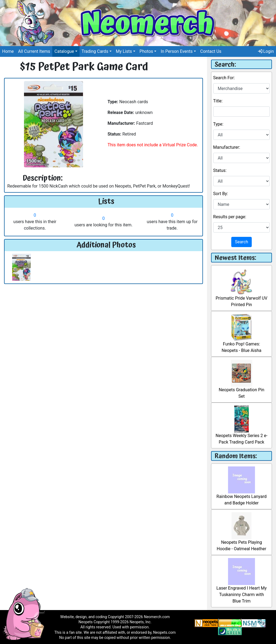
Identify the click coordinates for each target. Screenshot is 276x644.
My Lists (124, 51)
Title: (218, 101)
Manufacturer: (227, 147)
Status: (220, 170)
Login (266, 51)
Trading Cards (95, 51)
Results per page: (230, 217)
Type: (218, 124)
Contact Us (211, 51)
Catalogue (64, 51)
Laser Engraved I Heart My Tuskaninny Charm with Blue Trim (242, 586)
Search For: (224, 78)
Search (241, 242)
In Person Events (177, 51)
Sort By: (221, 194)
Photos (146, 51)
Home (8, 51)
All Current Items (34, 51)
